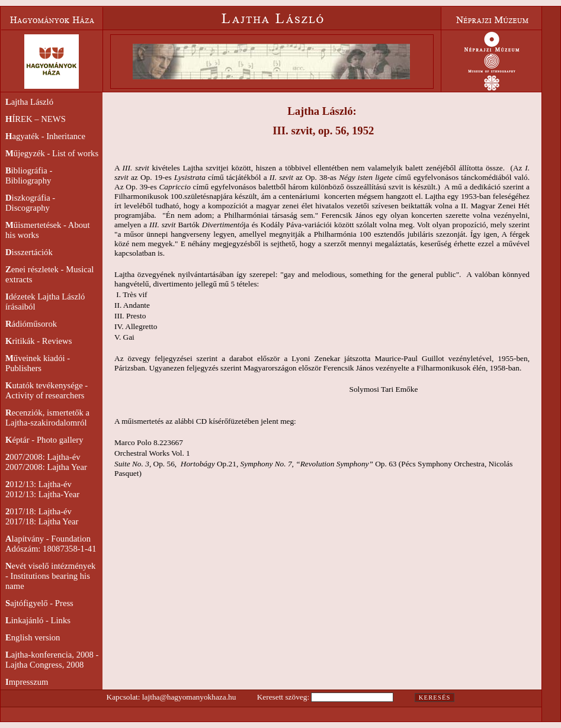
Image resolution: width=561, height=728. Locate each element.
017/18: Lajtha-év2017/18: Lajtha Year (42, 516)
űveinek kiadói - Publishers (38, 363)
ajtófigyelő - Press (39, 603)
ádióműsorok (31, 324)
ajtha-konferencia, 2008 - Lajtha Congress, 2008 (52, 660)
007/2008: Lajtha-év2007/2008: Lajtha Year (46, 462)
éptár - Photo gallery (44, 440)
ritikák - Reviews (39, 341)
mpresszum (27, 682)
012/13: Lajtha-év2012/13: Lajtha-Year (42, 489)
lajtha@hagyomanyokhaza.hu (189, 697)
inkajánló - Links (38, 620)
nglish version (33, 637)
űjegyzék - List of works (52, 153)
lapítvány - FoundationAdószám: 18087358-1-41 (51, 544)
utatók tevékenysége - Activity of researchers (47, 390)
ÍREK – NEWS (36, 119)
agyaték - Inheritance (45, 136)
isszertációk (29, 252)
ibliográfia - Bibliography (29, 175)
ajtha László (29, 102)
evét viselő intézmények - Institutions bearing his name (50, 576)
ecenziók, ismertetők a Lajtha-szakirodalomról (47, 418)
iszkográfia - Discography (30, 203)
